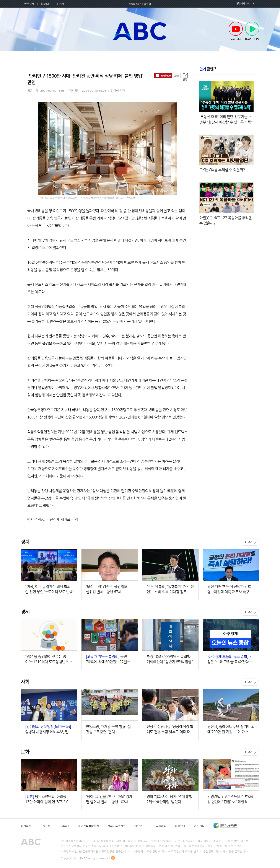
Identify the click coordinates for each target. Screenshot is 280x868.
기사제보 (199, 826)
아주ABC (140, 31)
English (45, 3)
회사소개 (26, 826)
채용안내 (180, 826)
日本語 (60, 3)
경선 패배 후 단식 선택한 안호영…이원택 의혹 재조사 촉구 (229, 589)
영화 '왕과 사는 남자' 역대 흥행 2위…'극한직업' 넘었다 (169, 799)
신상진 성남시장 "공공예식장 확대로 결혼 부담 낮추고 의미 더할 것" (170, 730)
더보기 (250, 542)
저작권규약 (141, 826)
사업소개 (64, 826)
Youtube (236, 31)
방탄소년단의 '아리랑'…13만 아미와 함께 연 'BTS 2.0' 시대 (48, 800)
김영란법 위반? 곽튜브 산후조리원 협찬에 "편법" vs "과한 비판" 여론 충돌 (231, 800)
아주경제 (29, 3)
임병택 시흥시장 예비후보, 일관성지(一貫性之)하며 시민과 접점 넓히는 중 (48, 730)
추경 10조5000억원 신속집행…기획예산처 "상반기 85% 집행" (170, 659)
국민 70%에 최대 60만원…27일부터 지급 (110, 660)
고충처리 (161, 826)
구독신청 (45, 826)
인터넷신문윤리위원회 (225, 826)
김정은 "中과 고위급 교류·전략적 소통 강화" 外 (230, 660)
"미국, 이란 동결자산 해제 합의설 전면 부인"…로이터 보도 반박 (49, 589)
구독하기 (167, 76)
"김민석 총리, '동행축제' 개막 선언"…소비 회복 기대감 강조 (170, 589)
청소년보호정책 (117, 826)
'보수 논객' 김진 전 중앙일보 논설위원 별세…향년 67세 (109, 589)
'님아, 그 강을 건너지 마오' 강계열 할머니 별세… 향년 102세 (109, 799)
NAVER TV (252, 31)
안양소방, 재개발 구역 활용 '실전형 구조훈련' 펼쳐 (108, 729)
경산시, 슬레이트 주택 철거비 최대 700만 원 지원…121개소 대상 (231, 730)
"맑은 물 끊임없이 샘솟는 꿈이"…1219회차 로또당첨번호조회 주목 (48, 660)
